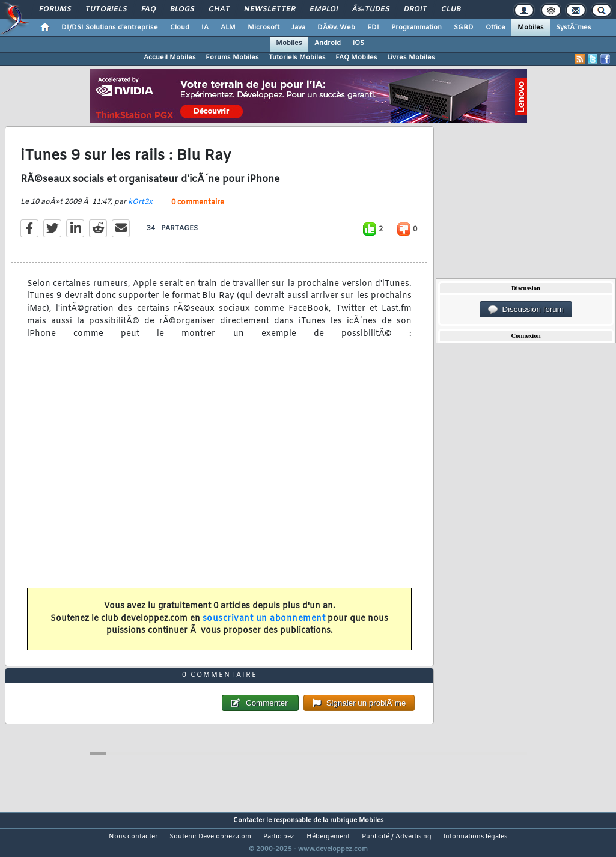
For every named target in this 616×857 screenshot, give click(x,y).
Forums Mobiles (232, 58)
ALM (228, 28)
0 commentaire (198, 210)
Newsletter (270, 10)
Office (496, 28)
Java (298, 28)
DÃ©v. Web (336, 28)
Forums (55, 10)
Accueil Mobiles (170, 58)
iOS (358, 43)
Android (328, 43)
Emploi (324, 10)
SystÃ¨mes (574, 28)
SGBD (464, 28)
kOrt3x (140, 209)
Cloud (180, 28)
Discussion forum (526, 310)
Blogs (182, 10)
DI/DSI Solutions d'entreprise (110, 28)
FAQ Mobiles (356, 58)
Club (451, 10)
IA (205, 28)
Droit (415, 10)
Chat (219, 10)
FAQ (148, 10)
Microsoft (264, 28)
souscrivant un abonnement (264, 626)
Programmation (416, 28)
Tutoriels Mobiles (297, 58)
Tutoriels (106, 10)
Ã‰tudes (371, 10)
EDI (373, 28)
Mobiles (531, 28)
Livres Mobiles (411, 58)
